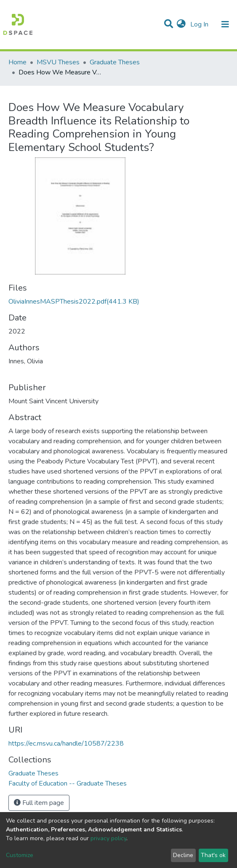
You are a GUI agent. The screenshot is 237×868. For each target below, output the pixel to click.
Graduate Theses (115, 62)
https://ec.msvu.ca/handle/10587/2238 (66, 744)
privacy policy (108, 838)
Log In (200, 24)
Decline (183, 855)
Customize (20, 855)
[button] (181, 24)
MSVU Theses (58, 62)
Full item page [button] (39, 803)
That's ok (213, 855)
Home (17, 62)
